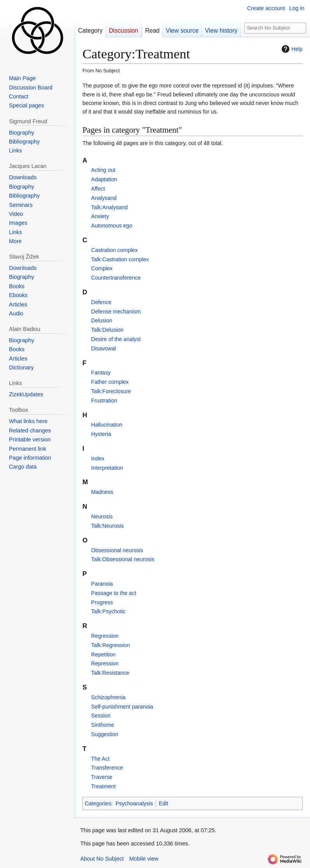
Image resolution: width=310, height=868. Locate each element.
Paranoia (102, 584)
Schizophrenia (109, 697)
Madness (102, 492)
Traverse (102, 777)
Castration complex (115, 250)
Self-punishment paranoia (122, 707)
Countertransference (116, 278)
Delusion (102, 320)
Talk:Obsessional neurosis (123, 559)
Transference (107, 768)
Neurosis (102, 516)
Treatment (104, 786)
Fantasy (101, 373)
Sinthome (103, 725)
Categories (98, 803)
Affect (98, 189)
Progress (102, 602)
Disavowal (104, 348)
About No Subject (102, 859)
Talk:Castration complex (120, 259)
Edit (164, 803)
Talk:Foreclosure (111, 391)
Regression (105, 636)
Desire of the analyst (116, 339)
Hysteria (101, 434)
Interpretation (107, 468)
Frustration (104, 401)
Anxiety (100, 216)
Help (291, 49)
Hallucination (107, 425)
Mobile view (144, 859)
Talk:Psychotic (109, 611)
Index (98, 458)
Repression (105, 663)
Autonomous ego (112, 226)
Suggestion (105, 734)
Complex (102, 268)
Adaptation (104, 179)
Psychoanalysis (134, 803)
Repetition (104, 654)
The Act (100, 759)
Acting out (103, 170)
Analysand (104, 198)
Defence (101, 302)
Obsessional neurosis (117, 550)
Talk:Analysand (110, 207)
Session (101, 716)
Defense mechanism (116, 311)
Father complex (110, 382)
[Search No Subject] (275, 28)
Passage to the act (114, 593)
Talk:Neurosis (108, 526)
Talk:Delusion (107, 330)
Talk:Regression (111, 645)
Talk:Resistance (110, 673)
